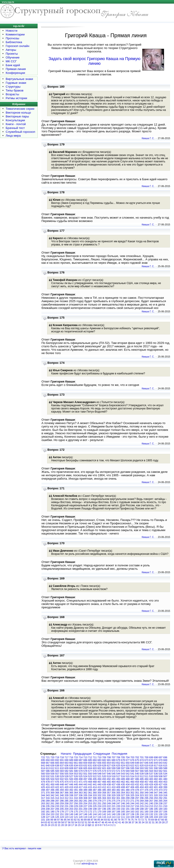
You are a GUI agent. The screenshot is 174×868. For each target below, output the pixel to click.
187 (147, 809)
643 (161, 763)
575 (99, 771)
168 (109, 812)
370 (48, 793)
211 (161, 806)
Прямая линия (16, 69)
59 (59, 822)
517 (118, 776)
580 (76, 771)
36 (136, 822)
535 (161, 774)
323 (142, 795)
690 (67, 760)
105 (151, 817)
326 (128, 795)
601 (104, 768)
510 (151, 776)
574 (104, 771)
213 (151, 806)
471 (81, 782)
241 (147, 803)
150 (67, 814)
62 (49, 822)
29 (160, 822)
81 (112, 820)
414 (95, 787)
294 (151, 798)
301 (118, 798)
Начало (66, 754)
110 (128, 817)
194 (114, 809)
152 (57, 814)
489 (123, 779)
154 (48, 814)
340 (62, 795)
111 (123, 817)
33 (147, 822)
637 (62, 765)
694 (48, 760)
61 (52, 822)
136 (132, 814)
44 (110, 822)
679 (118, 760)
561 (165, 771)
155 (43, 814)
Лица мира (13, 136)
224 (99, 806)
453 (165, 782)
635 (71, 765)
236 (43, 806)
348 (151, 793)
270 (137, 801)
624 (123, 765)
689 (71, 760)
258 (67, 803)
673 (147, 760)
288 (53, 801)
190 (132, 809)
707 (114, 757)
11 (93, 825)
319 (161, 795)
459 (137, 782)
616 (161, 765)
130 (161, 814)
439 (104, 784)
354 (123, 793)
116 (99, 817)
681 (109, 760)
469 (90, 782)
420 (67, 787)
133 (147, 814)
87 (92, 820)
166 (118, 812)
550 (90, 774)
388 (90, 790)
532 (48, 776)
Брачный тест (15, 128)
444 (81, 784)
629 (99, 765)
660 (81, 763)
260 (57, 803)
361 (90, 793)
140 (114, 814)
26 (42, 825)
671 (156, 760)
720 (53, 757)
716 (71, 757)
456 (151, 782)
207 (53, 809)
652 (118, 763)
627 (109, 765)
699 (151, 757)
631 (90, 765)
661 (76, 763)
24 (49, 825)
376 (147, 790)
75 (132, 820)
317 (43, 798)
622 (132, 765)
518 (114, 776)
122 (71, 817)
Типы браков (14, 90)
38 (130, 822)
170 (99, 812)
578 (85, 771)
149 (71, 814)
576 (95, 771)
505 (48, 779)
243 (137, 803)
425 (43, 787)
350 (142, 793)
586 (48, 771)
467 (99, 782)
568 (132, 771)
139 (118, 814)
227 (85, 806)
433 (132, 784)
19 (66, 825)
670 (161, 760)
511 (147, 776)
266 (156, 801)
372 (165, 790)
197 (99, 809)
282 (81, 801)
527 (71, 776)
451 (48, 784)
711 (95, 757)
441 (95, 784)
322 (147, 795)
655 (104, 763)
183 (165, 809)
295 (147, 798)
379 (132, 790)
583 (62, 771)
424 (48, 787)
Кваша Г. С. (148, 138)
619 (147, 765)
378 (137, 790)
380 (128, 790)
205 (62, 809)
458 (142, 782)
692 (57, 760)
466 (104, 782)
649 (132, 763)
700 (147, 757)
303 (109, 798)
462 (123, 782)
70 (149, 820)
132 (151, 814)
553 (76, 774)
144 (95, 814)
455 (156, 782)
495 (95, 779)
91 (79, 820)
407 (128, 787)
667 (48, 763)
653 (114, 763)
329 (114, 795)
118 (90, 817)
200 (85, 809)
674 (142, 760)
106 (147, 817)
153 (53, 814)
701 (142, 757)
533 (43, 776)
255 (81, 803)
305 (99, 798)
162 (137, 812)
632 (85, 765)
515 (128, 776)
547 (104, 774)
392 (71, 790)
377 (142, 790)
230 (71, 806)
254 (85, 803)
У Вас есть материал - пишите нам (22, 848)
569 (128, 771)
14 (83, 825)
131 (156, 814)
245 (128, 803)
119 (85, 817)
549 (95, 774)
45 (106, 822)
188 (142, 809)
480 (165, 779)
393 (67, 790)
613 (48, 768)
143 (99, 814)
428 (156, 784)
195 (109, 809)
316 (48, 798)
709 (104, 757)
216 (137, 806)
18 (69, 825)
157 (161, 812)
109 (132, 817)
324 (137, 795)
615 (165, 765)
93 (72, 820)
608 (71, 768)
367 (62, 793)
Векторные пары (17, 116)
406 (132, 787)
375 (151, 790)
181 (48, 812)
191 (128, 809)
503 (57, 779)
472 (76, 782)
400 (161, 787)
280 (90, 801)
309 (81, 798)
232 (62, 806)
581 (71, 771)
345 (165, 793)
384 (109, 790)
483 (151, 779)
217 (132, 806)
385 (104, 790)
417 (81, 787)
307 (90, 798)
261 (53, 803)
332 (99, 795)
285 (67, 801)
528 (67, 776)
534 (165, 774)
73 (139, 820)
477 (53, 782)
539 (142, 774)
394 (62, 790)
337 (76, 795)
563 (156, 771)
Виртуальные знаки (19, 79)
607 (76, 768)
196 (104, 809)
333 (95, 795)
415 (90, 787)
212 (156, 806)
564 (151, 771)
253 (90, 803)
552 (81, 774)
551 (85, 774)
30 (157, 822)
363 (81, 793)
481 (161, 779)
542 (128, 774)
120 (81, 817)
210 (165, 806)
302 (114, 798)
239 (156, 803)
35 (140, 822)
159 (151, 812)
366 (67, 793)
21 (59, 825)
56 (69, 822)
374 (156, 790)
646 (147, 763)
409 (118, 787)
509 (156, 776)
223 (104, 806)
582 (67, 771)
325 (132, 795)
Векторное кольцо (18, 113)
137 (128, 814)
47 (99, 822)
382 (118, 790)
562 (161, 771)
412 (104, 787)
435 (123, 784)
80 (116, 820)
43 (113, 822)
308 (85, 798)
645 (151, 763)
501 (67, 779)
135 (137, 814)
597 (123, 768)
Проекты (12, 54)
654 (109, 763)
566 (142, 771)
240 (151, 803)
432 (137, 784)
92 (75, 820)
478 (48, 782)
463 (118, 782)
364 (76, 793)
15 (79, 825)
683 (99, 760)
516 (123, 776)
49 (93, 822)
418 (76, 787)
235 (48, 806)
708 (109, 757)
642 (165, 763)
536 (156, 774)
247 (118, 803)
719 (57, 757)
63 (46, 822)
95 (65, 820)
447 (67, 784)
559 (48, 774)
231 (67, 806)
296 (142, 798)
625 (118, 765)
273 (123, 801)
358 (104, 793)
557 (57, 774)
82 (109, 820)
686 (85, 760)
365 (71, 793)
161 (142, 812)
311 (71, 798)
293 (156, 798)
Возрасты (12, 94)
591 (151, 768)
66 (163, 820)
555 (67, 774)
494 (99, 779)
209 (43, 809)
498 (81, 779)
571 (118, 771)
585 (53, 771)
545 (114, 774)
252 (95, 803)
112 (118, 817)
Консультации (15, 120)
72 (143, 820)
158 (156, 812)
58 (63, 822)
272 (128, 801)
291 (165, 798)
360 (95, 793)
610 (62, 768)
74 (136, 820)
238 (161, 803)
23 (52, 825)
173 (85, 812)
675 (137, 760)
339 (67, 795)
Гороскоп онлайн (17, 46)
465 (109, 782)
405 (137, 787)
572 (114, 771)
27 (167, 822)
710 (99, 757)
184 (161, 809)
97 (58, 820)
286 (62, 801)
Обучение (13, 57)
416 (85, 787)
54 (76, 822)
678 (123, 760)
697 (161, 757)
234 (53, 806)
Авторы (11, 50)
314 (57, 798)
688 (76, 760)
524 (85, 776)
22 (56, 825)
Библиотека (14, 42)
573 (109, 771)
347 (156, 793)
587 (43, 771)
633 (81, 765)
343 (48, 795)
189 (137, 809)
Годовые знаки (16, 83)
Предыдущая (82, 754)
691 (62, 760)
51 (86, 822)
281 (85, 801)
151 (62, 814)
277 (104, 801)
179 (57, 812)
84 (102, 820)
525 (81, 776)
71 (146, 820)
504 (53, 779)
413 (99, 787)
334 (90, 795)
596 (128, 768)
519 (109, 776)
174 (81, 812)
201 (81, 809)
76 (129, 820)
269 (142, 801)
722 (43, 757)
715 (76, 757)
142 (104, 814)
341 (57, 795)
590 (156, 768)
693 (53, 760)
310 (76, 798)
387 (95, 790)
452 (43, 784)
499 (76, 779)
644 (156, 763)
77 (126, 820)
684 (95, 760)
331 (104, 795)
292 (161, 798)
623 (128, 765)
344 (43, 795)
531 (53, 776)
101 (43, 820)
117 (95, 817)
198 (95, 809)
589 (161, 768)
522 (95, 776)
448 (62, 784)
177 (67, 812)
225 (95, 806)
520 (104, 776)
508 (161, 776)
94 (69, 820)
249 (109, 803)
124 (62, 817)
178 (62, 812)
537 (151, 774)
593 (142, 768)
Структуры (13, 87)
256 (76, 803)
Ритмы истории (16, 98)
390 (81, 790)
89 (85, 820)
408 (123, 787)
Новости (12, 31)
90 (82, 820)
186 (151, 809)
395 (57, 790)
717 (67, 757)
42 (116, 822)
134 (142, 814)
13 (86, 825)
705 (123, 757)
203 (71, 809)
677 (128, 760)
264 (165, 801)
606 (81, 768)
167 (114, 812)
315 (53, 798)
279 (95, 801)
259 (62, 803)
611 (57, 768)
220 (118, 806)
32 (150, 822)
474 (67, 782)
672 (151, 760)
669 (165, 760)
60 (56, 822)
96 (62, 820)
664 (62, 763)
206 (57, 809)
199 (90, 809)
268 (147, 801)
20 (63, 825)
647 (142, 763)
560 (43, 774)
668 (43, 763)
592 (147, 768)
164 (128, 812)
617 (156, 765)
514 (132, 776)
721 (48, 757)
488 (128, 779)
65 (166, 820)
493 (104, 779)
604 (90, 768)
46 (103, 822)
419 (71, 787)
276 (109, 801)
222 (109, 806)
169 (104, 812)
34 (143, 822)
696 (165, 757)
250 (104, 803)
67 (159, 820)
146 (85, 814)
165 (123, 812)
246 (123, 803)
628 (104, 765)
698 (156, 757)
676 (132, 760)
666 (53, 763)
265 (161, 801)
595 (132, 768)
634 (76, 765)
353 (128, 793)
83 (106, 820)
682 (104, 760)
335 (85, 795)
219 (123, 806)
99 (52, 820)
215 (142, 806)
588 (165, 768)
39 (126, 822)
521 (99, 776)
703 (132, 757)
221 (114, 806)
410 (114, 787)
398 (43, 790)
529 (62, 776)
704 (128, 757)
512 (142, 776)
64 (42, 822)
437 (114, 784)
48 (96, 822)
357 (109, 793)
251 (99, 803)
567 (137, 771)
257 (71, 803)
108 (137, 817)
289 (48, 801)
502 (62, 779)
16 (76, 825)
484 (147, 779)
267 (151, 801)
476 (57, 782)
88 (89, 820)
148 (76, 814)
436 (118, 784)
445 (76, 784)
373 (161, 790)
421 (62, 787)
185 (156, 809)
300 (123, 798)
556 (62, 774)
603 (95, 768)
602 (99, 768)
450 (53, 784)
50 (89, 822)
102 (165, 817)
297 (137, 798)
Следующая (102, 754)
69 (152, 820)
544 (118, 774)
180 (53, 812)
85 (99, 820)
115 (104, 817)
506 (43, 779)
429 (151, 784)
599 (114, 768)
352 (132, 793)
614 (43, 768)
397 (48, 790)
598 (118, 768)
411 (109, 787)
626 (114, 765)
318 (165, 795)
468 (95, 782)
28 (163, 822)
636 (67, 765)
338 (71, 795)
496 (90, 779)
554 (71, 774)
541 (132, 774)
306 (95, 798)
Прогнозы (12, 38)
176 (71, 812)
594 (137, 768)
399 (165, 787)
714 (81, 757)
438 (109, 784)
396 (53, 790)
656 (99, 763)
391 (76, 790)
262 (48, 803)
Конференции (15, 73)
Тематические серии (20, 109)
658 (90, 763)
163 (132, 812)
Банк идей (13, 65)
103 (161, 817)
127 (48, 817)
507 (165, 776)
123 (67, 817)
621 (137, 765)
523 (90, 776)
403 (147, 787)
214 (147, 806)
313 (62, 798)
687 (81, 760)
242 (142, 803)
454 (161, 782)
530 (57, 776)
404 (142, 787)
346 (161, 793)
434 (128, 784)
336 (81, 795)
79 (119, 820)
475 (62, 782)
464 (114, 782)
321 (151, 795)
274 (118, 801)
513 (137, 776)
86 (95, 820)
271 (132, 801)
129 (165, 814)
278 (99, 801)
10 (96, 825)
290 (43, 801)
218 (128, 806)
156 (165, 812)
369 (53, 793)
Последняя (119, 754)
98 (55, 820)
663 (67, 763)
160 (147, 812)
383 (114, 790)
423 (53, 787)
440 (99, 784)
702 (137, 757)
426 (165, 784)
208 (48, 809)
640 (48, 765)
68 (156, 820)
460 (132, 782)
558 (53, 774)
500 (71, 779)
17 (72, 825)
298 (132, 798)
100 (48, 820)
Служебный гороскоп (20, 132)
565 (147, 771)
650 (128, 763)
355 (118, 793)
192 (123, 809)
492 (109, 779)
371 (43, 793)
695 (43, 760)
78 (122, 820)
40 (123, 822)
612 (53, 768)
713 (85, 757)
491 (114, 779)
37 (133, 822)
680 (114, 760)
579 (81, 771)
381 (123, 790)
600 (109, 768)
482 (156, 779)
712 (90, 757)
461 (128, 782)
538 (147, 774)
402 (151, 787)
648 (137, 763)
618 (151, 765)
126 (53, 817)
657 (95, 763)
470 (85, 782)
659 (85, 763)
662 (71, 763)
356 (114, 793)
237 (165, 803)
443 (85, 784)
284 (71, 801)
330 (109, 795)
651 (123, 763)
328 (118, 795)
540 (137, 774)
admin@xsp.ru (89, 863)
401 (156, 787)
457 (147, 782)
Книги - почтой (16, 124)
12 (89, 825)
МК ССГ (11, 61)
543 (123, 774)
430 (147, 784)
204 (67, 809)
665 (57, 763)
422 (57, 787)
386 (99, 790)
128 (43, 817)
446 (71, 784)
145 (90, 814)
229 (76, 806)
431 (142, 784)
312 (67, 798)
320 (156, 795)
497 (85, 779)
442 (90, 784)
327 (123, 795)
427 (161, 784)
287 (57, 801)
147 (81, 814)
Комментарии (15, 34)
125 (57, 817)
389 (85, 790)
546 (109, 774)
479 (43, 782)
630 (95, 765)
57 (66, 822)
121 (76, 817)
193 (118, 809)
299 (128, 798)
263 (43, 803)
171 (95, 812)
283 (76, 801)
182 (43, 812)
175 (76, 812)
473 (71, 782)
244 (132, 803)
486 (137, 779)
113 (114, 817)
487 (132, 779)
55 (72, 822)
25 (46, 825)
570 (123, 771)
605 (85, 768)
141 (109, 814)
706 (118, 757)
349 (147, 793)
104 (156, 817)
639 (53, 765)
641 (43, 765)
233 (57, 806)
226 (90, 806)
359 (99, 793)
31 (153, 822)
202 (76, 809)
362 (85, 793)
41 (120, 822)
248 (114, 803)
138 (123, 814)
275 (114, 801)
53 (79, 822)
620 (142, 765)
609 (67, 768)
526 (76, 776)
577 (90, 771)
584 (57, 771)
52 (83, 822)
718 (62, 757)
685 (90, 760)
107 (142, 817)
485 (142, 779)
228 (81, 806)
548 (99, 774)
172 (90, 812)
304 (104, 798)
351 (137, 793)
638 (57, 765)
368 (57, 793)
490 (118, 779)
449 (57, 784)
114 (109, 817)
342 (53, 795)
